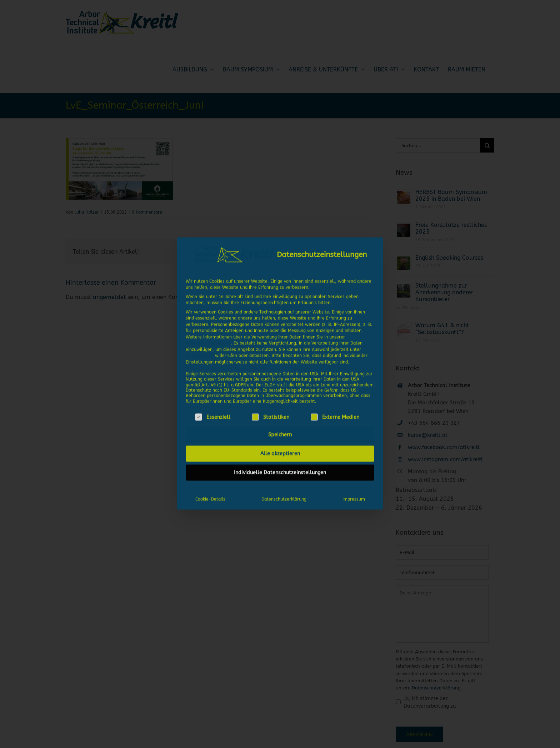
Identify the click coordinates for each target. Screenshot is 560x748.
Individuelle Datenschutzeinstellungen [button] (280, 470)
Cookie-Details (210, 496)
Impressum (354, 496)
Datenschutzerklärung (208, 340)
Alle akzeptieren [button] (280, 451)
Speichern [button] (280, 432)
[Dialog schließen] (374, 243)
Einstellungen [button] (200, 353)
